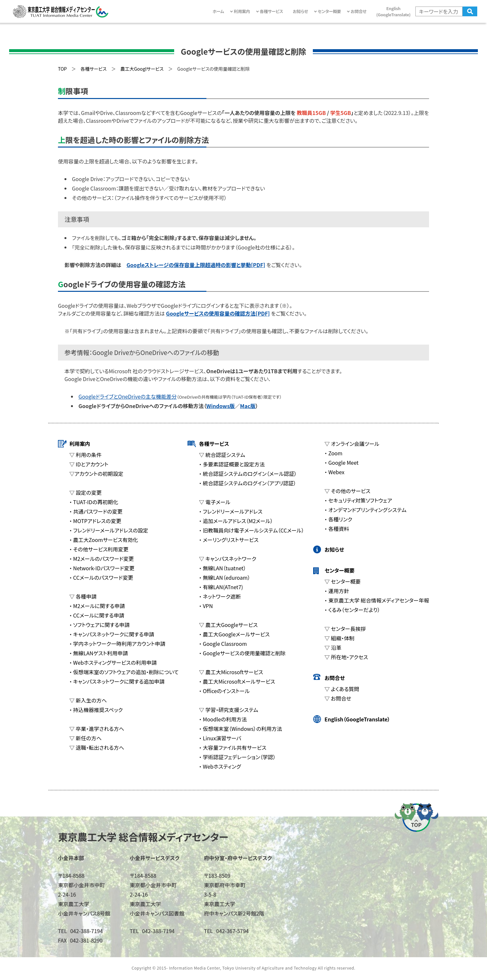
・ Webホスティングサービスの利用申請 (113, 662)
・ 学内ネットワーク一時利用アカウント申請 (117, 644)
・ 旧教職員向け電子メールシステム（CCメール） (251, 530)
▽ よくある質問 (342, 689)
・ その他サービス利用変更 (99, 549)
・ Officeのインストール (224, 691)
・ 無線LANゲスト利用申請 (99, 653)
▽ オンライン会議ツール (352, 444)
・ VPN (206, 606)
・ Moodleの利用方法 (223, 719)
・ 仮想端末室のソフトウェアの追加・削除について (124, 672)
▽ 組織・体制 (340, 638)
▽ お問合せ (338, 698)
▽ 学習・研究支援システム (229, 710)
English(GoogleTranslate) (393, 11)
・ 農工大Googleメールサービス (234, 634)
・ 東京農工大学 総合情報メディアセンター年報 (377, 600)
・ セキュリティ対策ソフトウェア (358, 500)
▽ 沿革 (333, 647)
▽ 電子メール (215, 502)
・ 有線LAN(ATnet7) (221, 587)
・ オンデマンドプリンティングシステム (366, 510)
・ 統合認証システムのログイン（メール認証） (248, 474)
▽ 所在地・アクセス (346, 657)
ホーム (218, 11)
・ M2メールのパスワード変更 (102, 559)
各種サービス (214, 444)
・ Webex (334, 472)
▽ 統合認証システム (222, 455)
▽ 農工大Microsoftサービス (231, 672)
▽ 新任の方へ (85, 738)
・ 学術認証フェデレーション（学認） (237, 757)
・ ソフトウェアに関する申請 (99, 625)
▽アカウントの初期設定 (96, 474)
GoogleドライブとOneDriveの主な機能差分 (128, 396)
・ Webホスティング (220, 766)
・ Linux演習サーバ (220, 738)
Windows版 (221, 406)
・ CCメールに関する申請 (97, 615)
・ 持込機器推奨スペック (96, 710)
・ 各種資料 (337, 529)
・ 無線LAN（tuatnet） (223, 568)
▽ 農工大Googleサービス (228, 625)
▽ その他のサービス (348, 491)
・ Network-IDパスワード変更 (102, 568)
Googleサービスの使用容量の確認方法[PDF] (218, 313)
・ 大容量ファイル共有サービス (233, 747)
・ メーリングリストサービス (229, 540)
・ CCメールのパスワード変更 (101, 577)
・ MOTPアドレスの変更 (95, 521)
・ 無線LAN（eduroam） (224, 577)
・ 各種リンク (338, 519)
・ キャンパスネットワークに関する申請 (112, 634)
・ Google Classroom (223, 644)
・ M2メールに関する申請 (97, 606)
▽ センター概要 (343, 581)
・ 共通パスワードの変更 (96, 511)
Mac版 (248, 406)
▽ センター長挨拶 (345, 629)
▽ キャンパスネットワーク (228, 559)
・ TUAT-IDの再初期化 (94, 502)
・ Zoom (334, 453)
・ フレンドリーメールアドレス (231, 511)
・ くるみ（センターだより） (352, 610)
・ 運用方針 (337, 591)
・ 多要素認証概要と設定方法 (232, 464)
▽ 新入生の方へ (88, 700)
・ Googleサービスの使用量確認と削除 (242, 653)
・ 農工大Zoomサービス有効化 (104, 540)
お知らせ (300, 11)
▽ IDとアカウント (89, 464)
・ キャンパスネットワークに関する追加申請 (117, 681)
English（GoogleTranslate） (357, 719)
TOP (62, 69)
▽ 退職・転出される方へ (97, 747)
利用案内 (80, 444)
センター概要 (340, 570)
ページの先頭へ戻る (416, 817)
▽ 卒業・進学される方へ (97, 729)
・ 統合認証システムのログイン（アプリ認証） (247, 483)
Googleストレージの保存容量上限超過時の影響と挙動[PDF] (196, 265)
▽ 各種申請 (83, 596)
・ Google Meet (342, 462)
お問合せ (335, 678)
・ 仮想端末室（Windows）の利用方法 (240, 729)
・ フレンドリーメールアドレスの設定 (109, 530)
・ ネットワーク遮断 (220, 596)
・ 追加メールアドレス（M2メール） (236, 521)
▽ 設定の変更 (85, 492)
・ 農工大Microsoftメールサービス (237, 681)
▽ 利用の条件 (85, 455)
